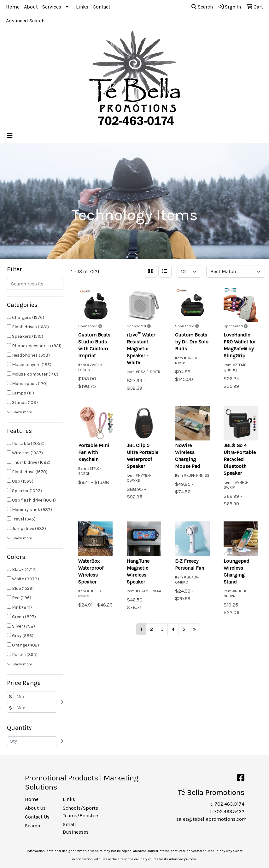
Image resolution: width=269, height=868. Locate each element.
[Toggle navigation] (10, 136)
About (31, 7)
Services (52, 7)
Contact (102, 7)
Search (202, 7)
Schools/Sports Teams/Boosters (78, 812)
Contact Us (37, 817)
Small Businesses (76, 828)
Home (13, 7)
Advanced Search (25, 21)
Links (82, 7)
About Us (35, 808)
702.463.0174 (229, 804)
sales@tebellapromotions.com (211, 819)
